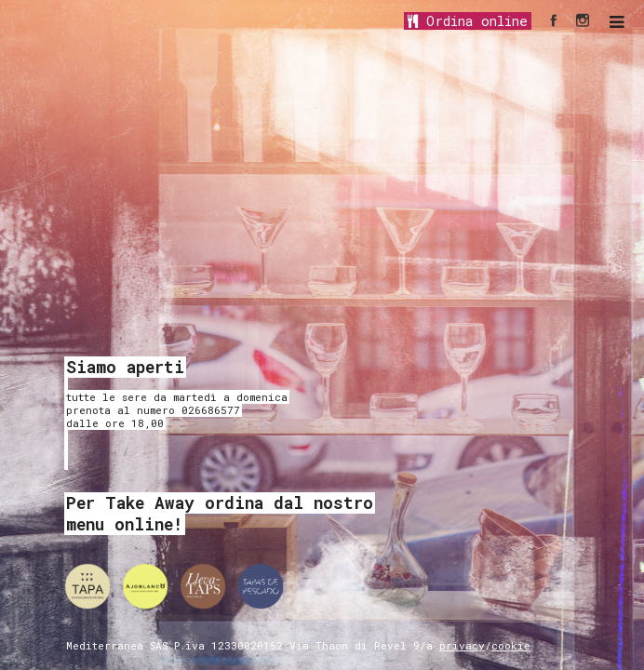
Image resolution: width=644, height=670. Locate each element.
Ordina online (468, 21)
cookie (511, 645)
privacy (462, 645)
